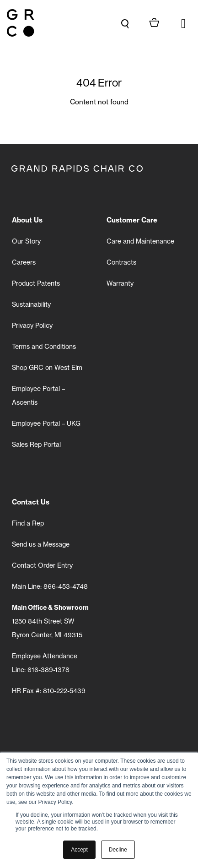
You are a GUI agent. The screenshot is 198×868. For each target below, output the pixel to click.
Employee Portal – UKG (46, 423)
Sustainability (31, 304)
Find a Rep (28, 523)
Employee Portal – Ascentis (38, 396)
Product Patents (36, 283)
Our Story (26, 241)
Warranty (120, 283)
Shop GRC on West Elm (47, 368)
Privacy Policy (32, 325)
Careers (24, 262)
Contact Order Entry (42, 565)
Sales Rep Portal (36, 445)
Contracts (121, 262)
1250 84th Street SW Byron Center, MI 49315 (50, 621)
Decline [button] (118, 850)
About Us (27, 220)
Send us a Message (41, 544)
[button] (183, 23)
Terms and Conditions (44, 347)
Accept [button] (79, 850)
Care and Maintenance (140, 241)
